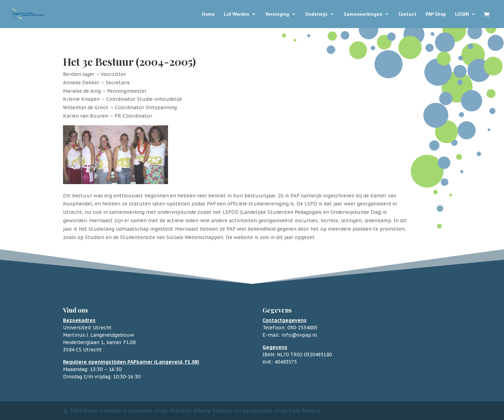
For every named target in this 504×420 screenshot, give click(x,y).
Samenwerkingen (363, 14)
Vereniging (277, 14)
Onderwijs (316, 14)
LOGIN (462, 14)
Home (208, 14)
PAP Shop (436, 14)
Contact (407, 14)
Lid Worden (237, 14)
